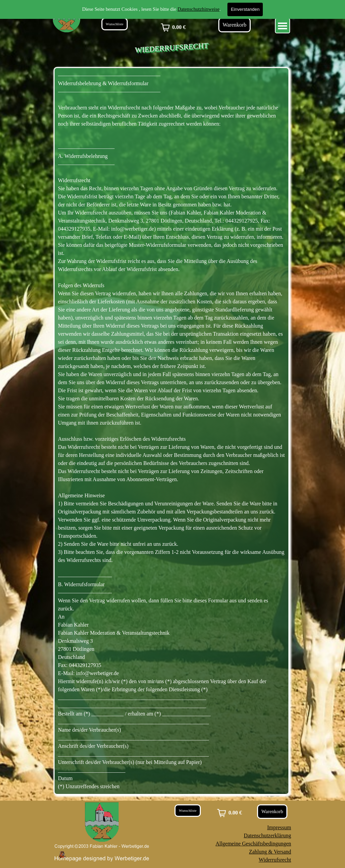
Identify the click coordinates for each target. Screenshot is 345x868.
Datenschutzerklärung (268, 836)
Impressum (279, 827)
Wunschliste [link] (115, 24)
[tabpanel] (171, 431)
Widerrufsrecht (275, 860)
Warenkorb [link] (235, 25)
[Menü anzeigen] (283, 26)
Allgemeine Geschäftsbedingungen (253, 844)
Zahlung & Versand (270, 852)
